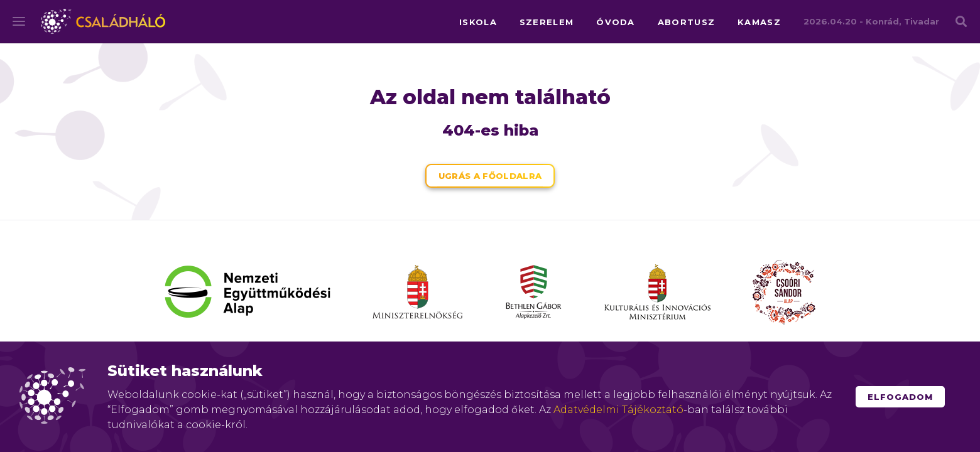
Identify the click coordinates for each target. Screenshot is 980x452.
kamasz (759, 22)
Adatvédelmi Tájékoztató (618, 410)
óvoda (616, 22)
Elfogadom (900, 397)
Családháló (103, 21)
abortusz (686, 22)
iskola (478, 22)
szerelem (547, 22)
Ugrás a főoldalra (490, 176)
